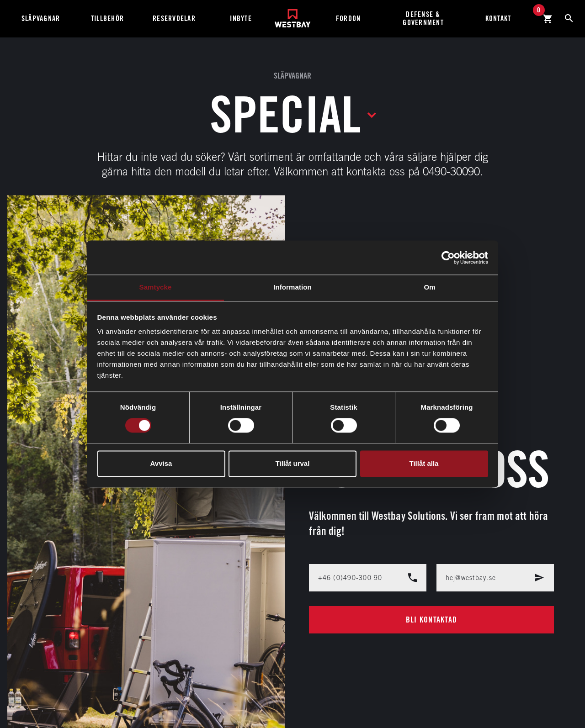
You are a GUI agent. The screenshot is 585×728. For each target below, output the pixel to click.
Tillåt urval (293, 463)
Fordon (348, 18)
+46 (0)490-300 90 (368, 578)
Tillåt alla (424, 463)
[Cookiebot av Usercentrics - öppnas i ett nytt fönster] (448, 258)
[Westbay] (293, 15)
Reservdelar (174, 18)
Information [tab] (292, 287)
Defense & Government (423, 18)
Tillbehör (107, 18)
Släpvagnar (41, 18)
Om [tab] (429, 287)
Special (285, 114)
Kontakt (498, 18)
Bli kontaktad (431, 620)
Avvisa (161, 463)
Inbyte (241, 18)
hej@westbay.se (495, 578)
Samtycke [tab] (156, 287)
